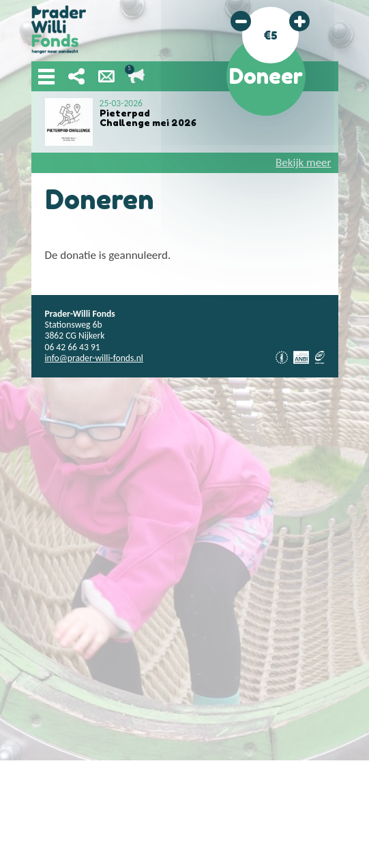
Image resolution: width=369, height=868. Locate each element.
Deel (76, 76)
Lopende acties (136, 76)
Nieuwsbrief (106, 76)
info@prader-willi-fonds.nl (94, 358)
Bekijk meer (303, 162)
